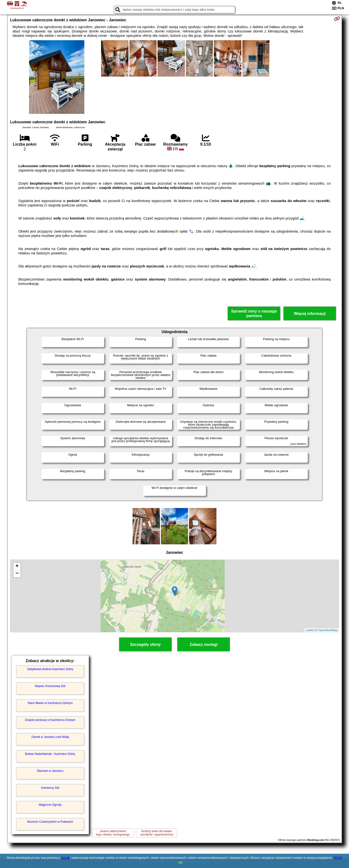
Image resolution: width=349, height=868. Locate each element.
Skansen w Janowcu (50, 771)
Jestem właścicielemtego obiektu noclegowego (113, 833)
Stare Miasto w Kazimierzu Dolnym (50, 703)
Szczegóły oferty (145, 645)
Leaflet (310, 630)
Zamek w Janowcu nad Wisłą (50, 737)
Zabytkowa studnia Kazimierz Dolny (50, 669)
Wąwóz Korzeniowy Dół (50, 686)
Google (66, 858)
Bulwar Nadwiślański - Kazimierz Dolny (50, 754)
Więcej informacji (310, 314)
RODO (338, 858)
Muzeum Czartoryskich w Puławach (50, 822)
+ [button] (17, 566)
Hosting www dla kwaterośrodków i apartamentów (157, 833)
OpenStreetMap (328, 630)
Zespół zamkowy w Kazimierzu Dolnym (50, 720)
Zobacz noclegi (204, 645)
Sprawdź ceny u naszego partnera (254, 313)
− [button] (17, 574)
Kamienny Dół (50, 788)
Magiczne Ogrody (50, 805)
